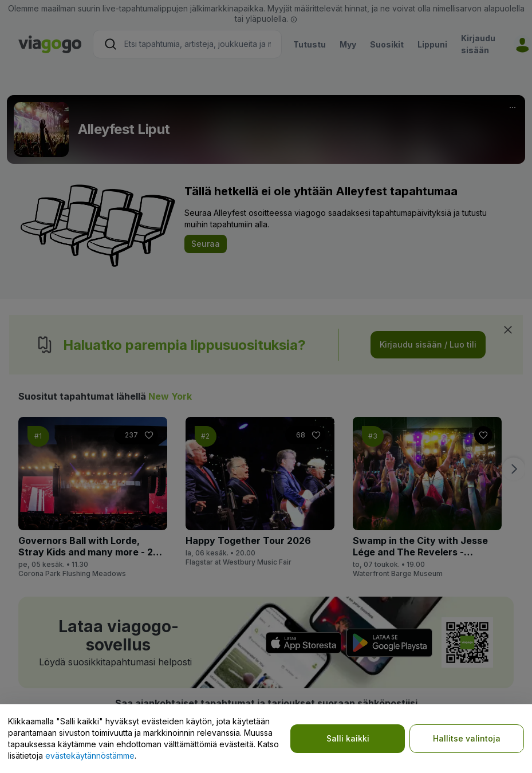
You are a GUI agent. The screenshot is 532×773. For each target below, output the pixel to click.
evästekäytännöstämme (90, 756)
